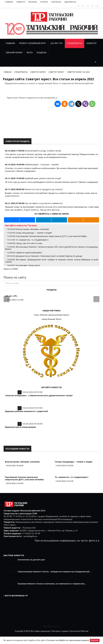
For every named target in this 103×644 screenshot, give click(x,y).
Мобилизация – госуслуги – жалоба (42, 164)
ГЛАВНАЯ (10, 43)
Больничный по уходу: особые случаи (43, 151)
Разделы (42, 53)
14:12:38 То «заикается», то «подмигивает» (28, 240)
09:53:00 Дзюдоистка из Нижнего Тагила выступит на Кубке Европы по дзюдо (45, 256)
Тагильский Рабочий (79, 631)
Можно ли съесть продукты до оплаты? (44, 189)
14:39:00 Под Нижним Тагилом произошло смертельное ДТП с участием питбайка (47, 236)
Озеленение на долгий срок (31, 560)
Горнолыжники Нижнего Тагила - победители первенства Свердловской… (54, 572)
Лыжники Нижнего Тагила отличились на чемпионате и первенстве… (52, 584)
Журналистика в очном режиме (20, 427)
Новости (21, 2)
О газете (44, 2)
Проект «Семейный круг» (33, 43)
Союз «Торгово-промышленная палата (51, 315)
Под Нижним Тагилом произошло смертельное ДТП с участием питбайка (24, 478)
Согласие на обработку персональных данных (68, 640)
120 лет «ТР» (56, 43)
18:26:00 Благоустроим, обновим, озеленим (28, 229)
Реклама (33, 2)
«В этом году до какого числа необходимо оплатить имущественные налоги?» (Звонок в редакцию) (51, 182)
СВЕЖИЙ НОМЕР (14, 53)
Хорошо (95, 640)
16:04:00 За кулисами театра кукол (23, 265)
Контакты (56, 2)
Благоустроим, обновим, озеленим (22, 462)
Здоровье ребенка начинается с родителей (26, 411)
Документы (70, 2)
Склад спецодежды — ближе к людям (74, 462)
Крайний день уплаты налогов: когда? (43, 178)
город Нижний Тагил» (52, 319)
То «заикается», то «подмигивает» (72, 477)
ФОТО (30, 53)
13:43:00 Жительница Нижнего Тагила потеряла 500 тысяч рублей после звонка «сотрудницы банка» (51, 248)
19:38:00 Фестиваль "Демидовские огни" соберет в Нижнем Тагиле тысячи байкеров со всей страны (51, 261)
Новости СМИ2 (11, 269)
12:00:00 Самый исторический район (24, 252)
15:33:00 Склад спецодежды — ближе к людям (29, 233)
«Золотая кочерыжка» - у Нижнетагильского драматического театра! (39, 395)
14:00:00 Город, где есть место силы (25, 243)
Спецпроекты (75, 43)
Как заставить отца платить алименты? (44, 203)
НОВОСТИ (91, 43)
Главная (9, 2)
